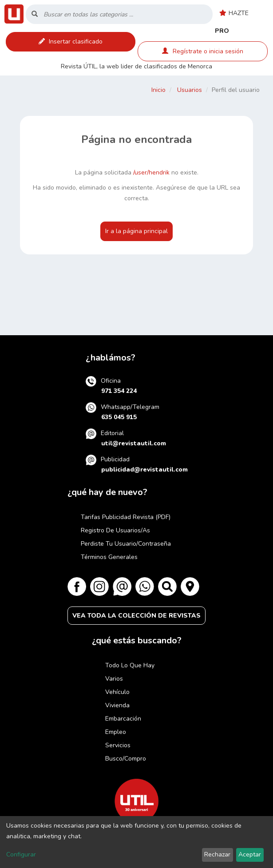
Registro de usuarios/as (115, 530)
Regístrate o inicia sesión (203, 51)
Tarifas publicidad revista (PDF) (126, 517)
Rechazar (217, 854)
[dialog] (136, 842)
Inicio (158, 90)
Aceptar (250, 854)
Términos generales (109, 557)
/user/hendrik (151, 172)
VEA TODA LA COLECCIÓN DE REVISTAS (136, 616)
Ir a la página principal (136, 231)
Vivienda (117, 705)
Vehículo (117, 692)
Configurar (21, 854)
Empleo (116, 732)
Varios (114, 679)
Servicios (118, 745)
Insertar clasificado (71, 42)
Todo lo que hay (130, 665)
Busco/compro (126, 759)
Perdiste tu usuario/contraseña (126, 544)
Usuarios (190, 90)
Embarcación (123, 719)
